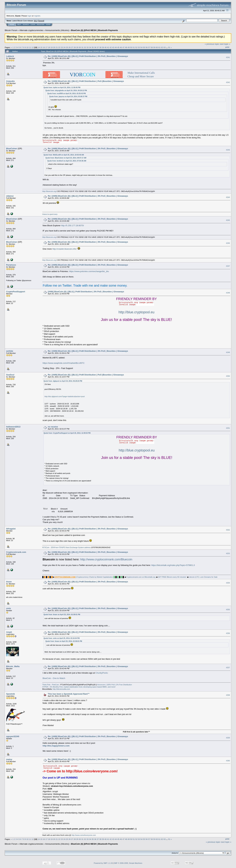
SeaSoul (10, 375)
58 (152, 47)
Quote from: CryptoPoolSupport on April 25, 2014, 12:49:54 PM (67, 433)
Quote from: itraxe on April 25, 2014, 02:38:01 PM (62, 615)
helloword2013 (13, 427)
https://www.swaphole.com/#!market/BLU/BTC (64, 363)
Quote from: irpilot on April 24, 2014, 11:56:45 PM (62, 87)
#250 (228, 376)
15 (41, 47)
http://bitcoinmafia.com (61, 689)
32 (85, 47)
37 (98, 47)
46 (121, 47)
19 (52, 47)
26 (70, 47)
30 (80, 47)
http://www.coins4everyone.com (84, 835)
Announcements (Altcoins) (57, 30)
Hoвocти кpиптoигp (50, 214)
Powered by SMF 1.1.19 (103, 863)
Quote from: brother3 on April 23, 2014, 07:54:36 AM (67, 161)
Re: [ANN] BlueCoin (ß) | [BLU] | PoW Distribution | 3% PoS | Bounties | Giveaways (88, 56)
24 (64, 47)
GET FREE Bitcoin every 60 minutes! (172, 577)
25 (67, 47)
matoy (9, 759)
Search (26, 25)
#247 (228, 266)
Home (12, 25)
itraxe (9, 582)
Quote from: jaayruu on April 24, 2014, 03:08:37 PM (68, 97)
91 (169, 47)
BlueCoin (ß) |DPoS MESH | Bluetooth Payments (94, 30)
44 (116, 47)
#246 (228, 243)
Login (33, 25)
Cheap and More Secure (141, 76)
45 (118, 47)
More (48, 25)
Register (41, 25)
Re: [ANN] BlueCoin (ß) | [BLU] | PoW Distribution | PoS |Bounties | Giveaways (86, 81)
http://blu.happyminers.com (56, 746)
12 (33, 47)
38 (100, 47)
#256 (228, 633)
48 (126, 47)
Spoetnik (10, 694)
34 (90, 47)
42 (111, 47)
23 (62, 47)
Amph (9, 632)
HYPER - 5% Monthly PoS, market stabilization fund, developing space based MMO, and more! (79, 687)
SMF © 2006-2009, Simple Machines (128, 863)
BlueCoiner (12, 149)
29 (77, 47)
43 (113, 47)
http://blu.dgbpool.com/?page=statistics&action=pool (65, 396)
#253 (228, 553)
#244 (228, 197)
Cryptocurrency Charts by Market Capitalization (95, 577)
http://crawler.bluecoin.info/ (64, 249)
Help (19, 25)
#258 (228, 695)
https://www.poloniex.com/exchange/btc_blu (89, 271)
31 (82, 47)
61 (159, 47)
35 (93, 47)
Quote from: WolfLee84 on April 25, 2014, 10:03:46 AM (64, 155)
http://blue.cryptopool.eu (137, 312)
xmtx (9, 608)
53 (139, 47)
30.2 (36, 21)
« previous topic (212, 44)
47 (124, 47)
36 (95, 47)
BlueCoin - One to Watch (54, 678)
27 (72, 47)
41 (108, 47)
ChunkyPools (101, 673)
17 (46, 47)
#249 (228, 352)
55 (144, 47)
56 (147, 47)
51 (134, 47)
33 (88, 47)
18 (49, 47)
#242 (228, 83)
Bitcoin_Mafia (13, 666)
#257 (228, 668)
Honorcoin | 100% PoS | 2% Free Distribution (115, 685)
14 (39, 47)
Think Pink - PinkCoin (51, 685)
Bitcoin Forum (11, 30)
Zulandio (10, 81)
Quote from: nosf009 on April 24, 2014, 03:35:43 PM (67, 94)
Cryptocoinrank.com (16, 552)
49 (129, 47)
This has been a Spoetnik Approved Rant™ (69, 694)
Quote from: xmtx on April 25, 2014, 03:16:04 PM (62, 638)
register (37, 16)
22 (59, 47)
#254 (228, 583)
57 (149, 47)
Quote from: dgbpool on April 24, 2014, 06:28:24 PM (63, 381)
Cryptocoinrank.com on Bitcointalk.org (141, 577)
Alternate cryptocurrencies (31, 30)
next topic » (225, 44)
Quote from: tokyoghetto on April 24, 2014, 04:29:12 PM (66, 90)
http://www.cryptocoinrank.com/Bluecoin (106, 559)
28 (75, 47)
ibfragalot (11, 529)
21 (57, 47)
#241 (228, 57)
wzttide (10, 351)
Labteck (10, 56)
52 (136, 47)
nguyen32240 (13, 736)
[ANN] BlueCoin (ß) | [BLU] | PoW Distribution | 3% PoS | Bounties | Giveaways (86, 292)
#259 (228, 738)
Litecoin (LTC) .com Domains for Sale (203, 577)
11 (30, 47)
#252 (228, 530)
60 (157, 47)
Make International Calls (141, 73)
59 (154, 47)
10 (27, 47)
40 (106, 47)
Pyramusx (11, 265)
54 (141, 47)
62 (162, 47)
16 (44, 47)
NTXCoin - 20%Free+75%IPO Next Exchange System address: (67, 547)
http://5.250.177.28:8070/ (73, 225)
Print (227, 47)
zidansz (10, 196)
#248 (228, 293)
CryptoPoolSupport (16, 292)
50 (131, 47)
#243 (228, 150)
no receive (53, 427)
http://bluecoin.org (49, 191)
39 (103, 47)
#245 (228, 220)
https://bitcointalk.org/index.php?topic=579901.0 (173, 565)
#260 (228, 761)
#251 (228, 428)
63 (165, 47)
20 (54, 47)
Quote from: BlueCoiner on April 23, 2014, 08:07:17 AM (66, 158)
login (30, 16)
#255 (228, 610)
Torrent (41, 21)
